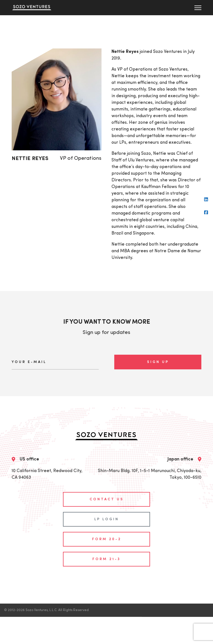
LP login (107, 514)
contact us (107, 494)
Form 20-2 (107, 534)
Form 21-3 (106, 554)
